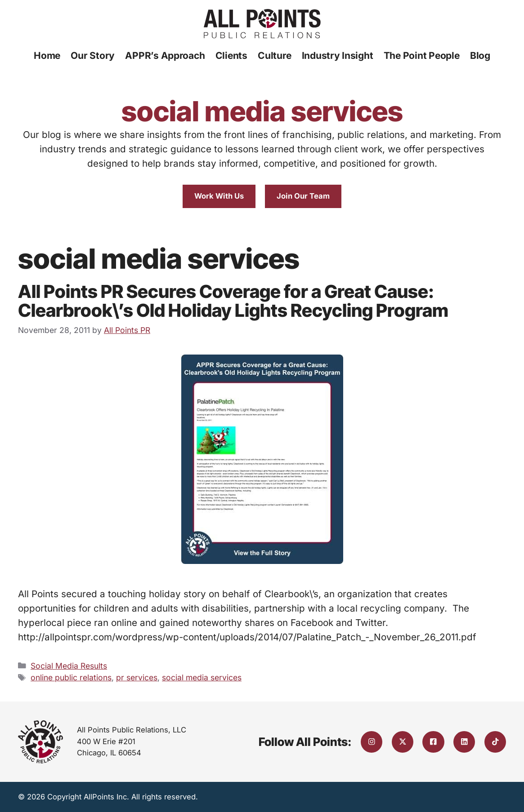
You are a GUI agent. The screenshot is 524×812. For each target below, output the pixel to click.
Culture (274, 55)
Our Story (93, 55)
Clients (231, 55)
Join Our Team (303, 196)
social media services (202, 677)
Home (47, 55)
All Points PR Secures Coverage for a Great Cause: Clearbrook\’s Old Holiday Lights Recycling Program (233, 301)
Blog (480, 55)
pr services (137, 677)
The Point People (422, 55)
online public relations (71, 677)
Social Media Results (69, 666)
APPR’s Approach (165, 55)
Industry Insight (338, 55)
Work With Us (219, 196)
